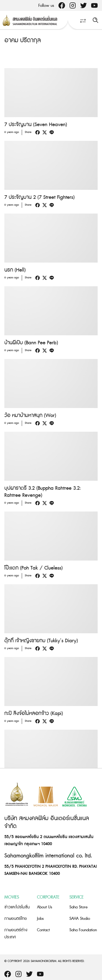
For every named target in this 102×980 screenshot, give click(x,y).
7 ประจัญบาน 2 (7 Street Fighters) (39, 197)
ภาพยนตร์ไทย (16, 919)
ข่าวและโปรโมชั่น (17, 907)
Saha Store (78, 907)
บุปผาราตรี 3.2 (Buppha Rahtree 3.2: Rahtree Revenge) (43, 492)
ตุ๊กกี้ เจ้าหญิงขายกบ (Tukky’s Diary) (41, 641)
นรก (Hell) (15, 270)
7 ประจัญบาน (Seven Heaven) (36, 125)
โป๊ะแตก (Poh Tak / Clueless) (33, 568)
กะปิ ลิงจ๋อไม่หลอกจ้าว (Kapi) (34, 713)
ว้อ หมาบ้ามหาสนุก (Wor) (30, 416)
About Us (45, 907)
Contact (43, 930)
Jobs (40, 919)
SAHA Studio (80, 919)
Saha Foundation (83, 930)
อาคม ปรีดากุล (23, 40)
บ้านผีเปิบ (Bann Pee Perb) (31, 343)
